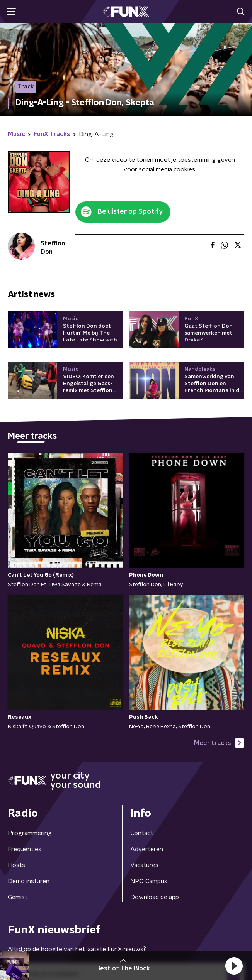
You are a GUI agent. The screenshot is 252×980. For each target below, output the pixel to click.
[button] (234, 966)
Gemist (18, 897)
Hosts (16, 865)
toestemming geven (206, 160)
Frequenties (25, 849)
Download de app (155, 897)
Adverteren (147, 849)
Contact (142, 833)
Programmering (30, 833)
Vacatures (144, 865)
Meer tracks (219, 743)
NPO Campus (149, 881)
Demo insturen (29, 881)
